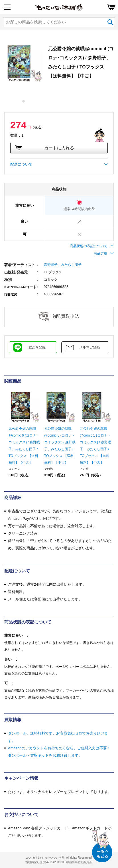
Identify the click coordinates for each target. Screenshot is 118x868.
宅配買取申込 (66, 316)
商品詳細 (104, 253)
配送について (59, 164)
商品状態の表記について (92, 246)
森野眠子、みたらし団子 (63, 265)
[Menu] (7, 7)
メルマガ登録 (89, 347)
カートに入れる (44, 148)
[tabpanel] (24, 63)
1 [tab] (24, 101)
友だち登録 (37, 347)
